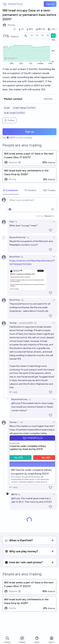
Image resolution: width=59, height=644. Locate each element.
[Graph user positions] (25, 36)
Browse (7, 640)
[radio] (32, 36)
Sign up (50, 4)
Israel (7, 108)
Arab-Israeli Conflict (14, 113)
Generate (48, 99)
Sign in (52, 640)
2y (22, 257)
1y (16, 222)
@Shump (16, 403)
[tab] (11, 191)
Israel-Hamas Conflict (24, 108)
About (37, 640)
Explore (22, 640)
